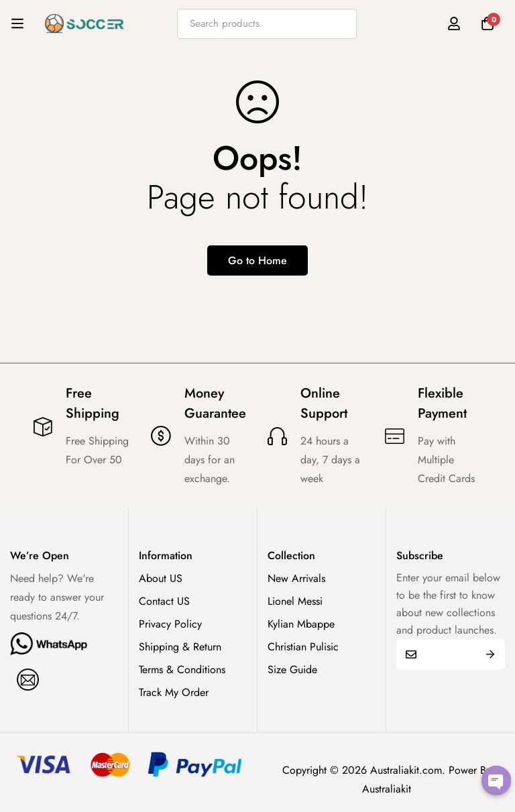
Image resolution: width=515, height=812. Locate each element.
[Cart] (488, 23)
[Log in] (454, 23)
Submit (490, 655)
